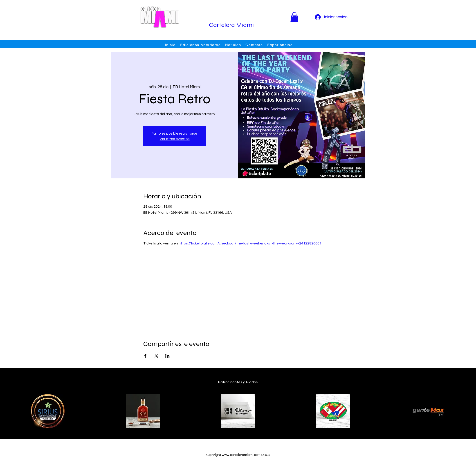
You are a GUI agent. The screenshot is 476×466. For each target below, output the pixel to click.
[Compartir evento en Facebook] (145, 356)
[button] (294, 17)
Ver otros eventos (175, 139)
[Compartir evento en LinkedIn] (167, 356)
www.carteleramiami (238, 455)
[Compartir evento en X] (156, 356)
